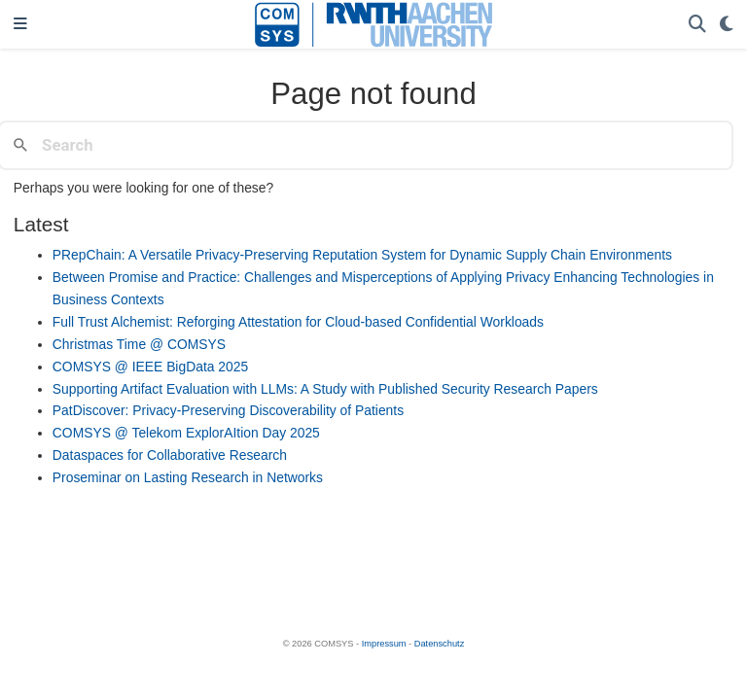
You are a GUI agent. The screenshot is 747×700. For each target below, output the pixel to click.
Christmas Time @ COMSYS (139, 344)
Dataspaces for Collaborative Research (170, 455)
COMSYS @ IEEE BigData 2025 (150, 367)
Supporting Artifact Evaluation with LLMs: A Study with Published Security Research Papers (325, 389)
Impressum (384, 644)
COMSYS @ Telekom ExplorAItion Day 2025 (186, 433)
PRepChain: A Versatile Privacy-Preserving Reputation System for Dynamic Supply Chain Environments (362, 255)
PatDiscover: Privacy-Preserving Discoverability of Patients (228, 410)
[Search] (697, 25)
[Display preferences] (727, 25)
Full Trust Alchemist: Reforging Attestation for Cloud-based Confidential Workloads (298, 322)
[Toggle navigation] (20, 25)
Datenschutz (440, 644)
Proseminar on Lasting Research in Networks (188, 477)
